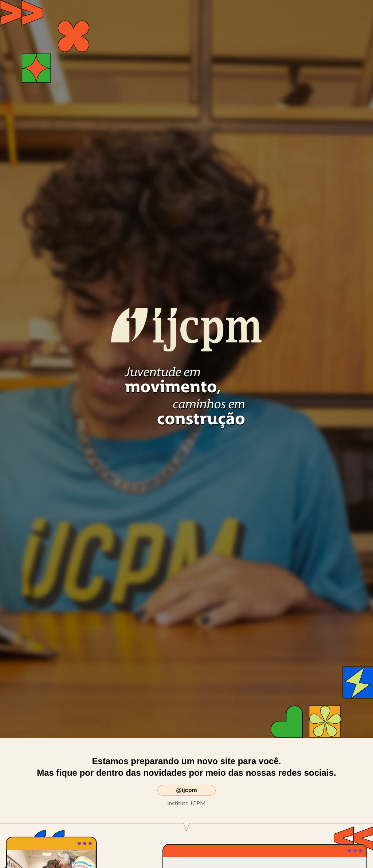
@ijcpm (186, 790)
